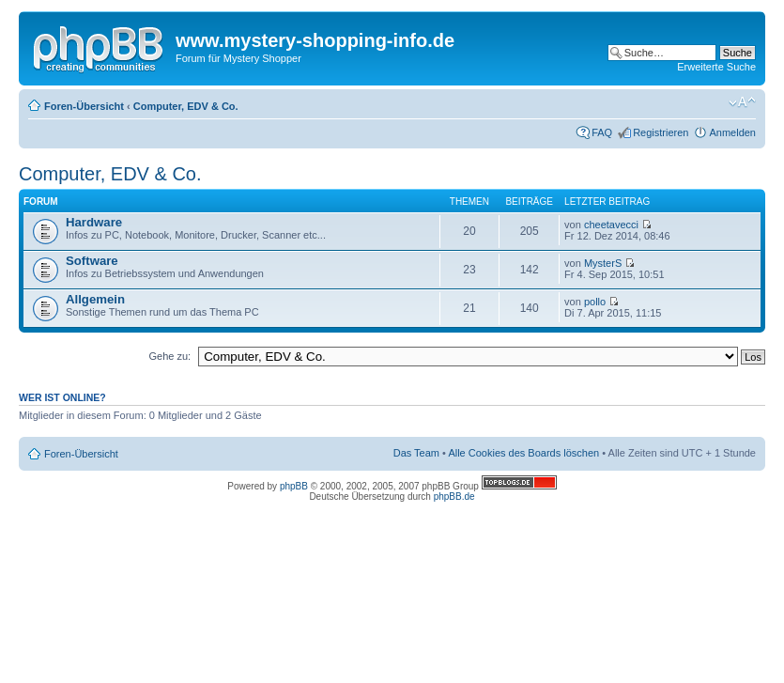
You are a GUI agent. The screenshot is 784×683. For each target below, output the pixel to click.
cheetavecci (611, 225)
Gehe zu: (169, 356)
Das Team (416, 453)
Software (92, 261)
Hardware (94, 222)
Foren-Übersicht (84, 106)
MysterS (603, 263)
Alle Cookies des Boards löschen (523, 453)
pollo (595, 302)
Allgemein (95, 299)
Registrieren (661, 132)
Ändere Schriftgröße (742, 102)
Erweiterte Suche (716, 67)
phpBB (294, 486)
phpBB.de (454, 497)
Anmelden (732, 132)
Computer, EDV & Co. (186, 106)
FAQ (602, 132)
